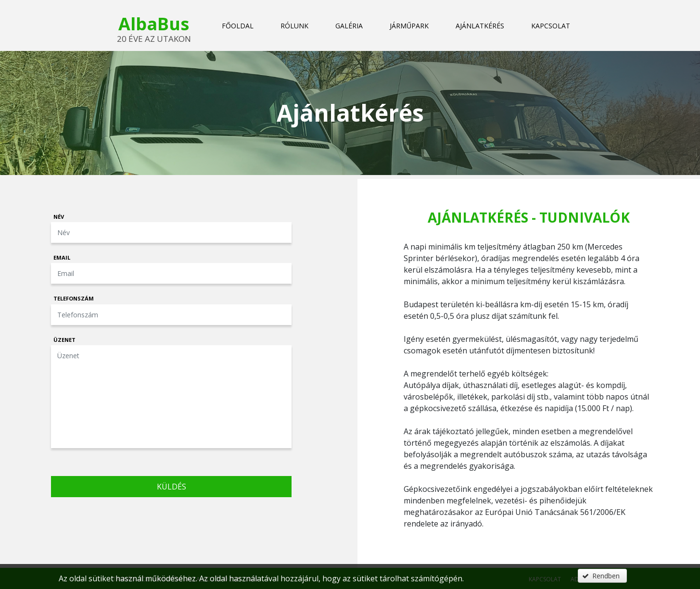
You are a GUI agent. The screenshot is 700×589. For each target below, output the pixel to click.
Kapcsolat (551, 26)
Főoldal (238, 26)
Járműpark (409, 26)
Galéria (349, 26)
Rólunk (294, 26)
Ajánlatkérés (480, 26)
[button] (602, 576)
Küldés (172, 487)
